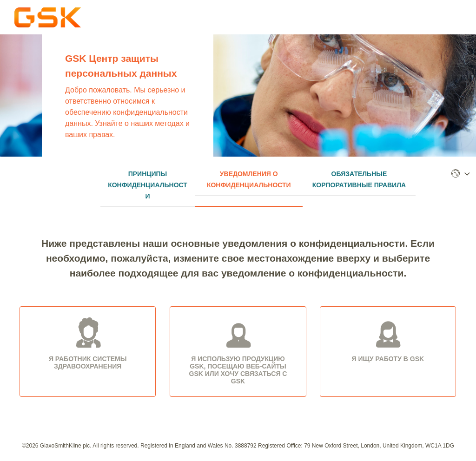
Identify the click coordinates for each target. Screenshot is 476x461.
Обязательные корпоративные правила (359, 179)
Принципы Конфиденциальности (148, 185)
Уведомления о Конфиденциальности (249, 179)
